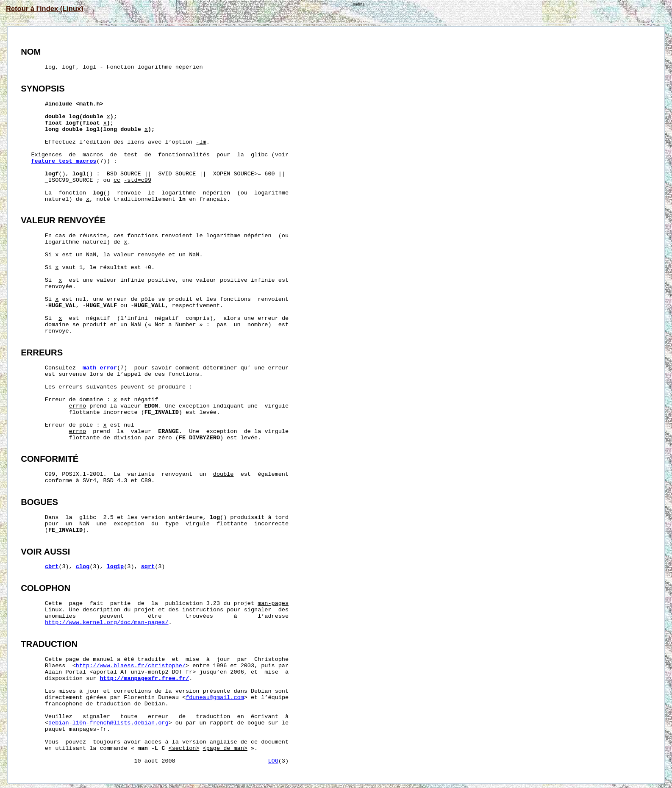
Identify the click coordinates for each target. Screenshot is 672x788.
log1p (115, 567)
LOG (273, 761)
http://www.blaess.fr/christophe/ (131, 666)
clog (83, 567)
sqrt (148, 567)
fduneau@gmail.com (215, 698)
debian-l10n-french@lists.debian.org (108, 723)
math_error (100, 368)
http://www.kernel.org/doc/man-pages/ (107, 623)
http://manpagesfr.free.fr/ (145, 678)
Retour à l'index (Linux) (45, 8)
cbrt (52, 567)
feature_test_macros (64, 161)
